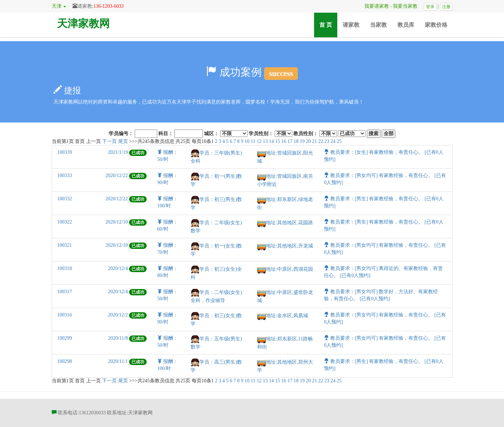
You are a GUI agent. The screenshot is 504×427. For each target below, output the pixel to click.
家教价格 (436, 25)
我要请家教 (374, 6)
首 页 (328, 24)
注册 (446, 7)
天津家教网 (83, 23)
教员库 (406, 25)
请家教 (351, 25)
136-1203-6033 (108, 6)
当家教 (378, 25)
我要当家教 (408, 6)
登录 (430, 7)
